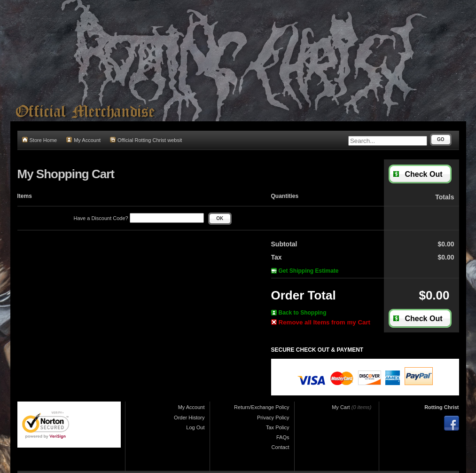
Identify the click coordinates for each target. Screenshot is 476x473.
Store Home (40, 140)
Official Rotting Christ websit (146, 140)
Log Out (195, 427)
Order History (189, 418)
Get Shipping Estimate (305, 271)
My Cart (341, 407)
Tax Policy (278, 427)
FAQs (283, 437)
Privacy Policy (273, 418)
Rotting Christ (441, 407)
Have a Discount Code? (139, 218)
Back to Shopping (299, 313)
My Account (83, 140)
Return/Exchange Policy (261, 407)
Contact (281, 447)
